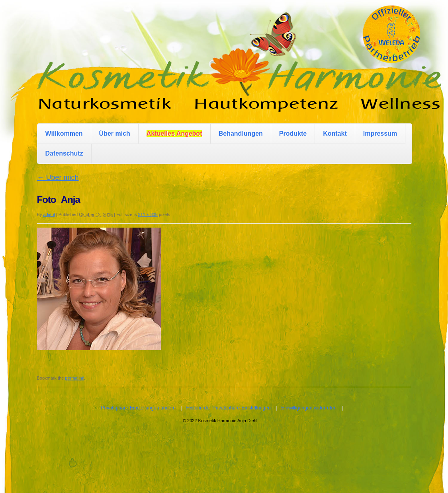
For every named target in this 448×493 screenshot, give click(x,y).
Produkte (293, 133)
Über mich (115, 133)
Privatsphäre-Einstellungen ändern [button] (138, 408)
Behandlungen (241, 133)
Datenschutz (64, 153)
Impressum (380, 133)
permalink (74, 378)
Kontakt (335, 133)
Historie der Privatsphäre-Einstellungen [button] (229, 408)
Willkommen (64, 133)
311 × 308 (148, 214)
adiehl (49, 214)
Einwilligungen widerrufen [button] (309, 408)
